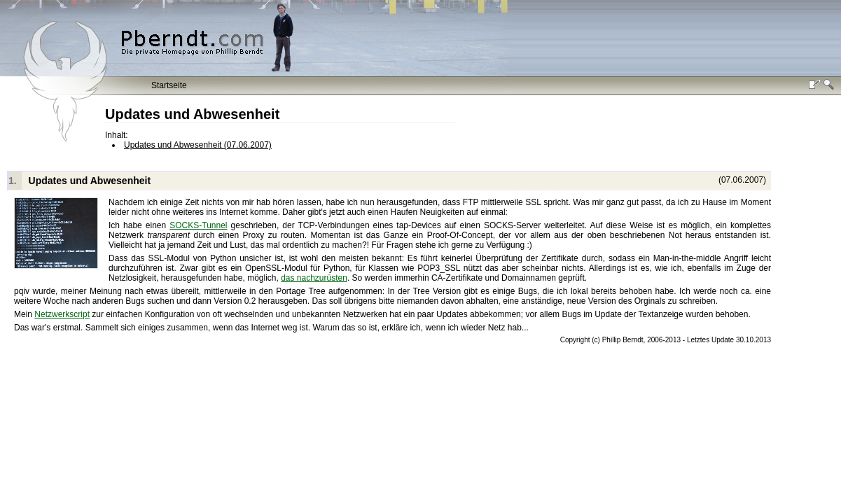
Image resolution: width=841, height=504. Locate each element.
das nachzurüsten (314, 278)
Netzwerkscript (62, 314)
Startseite (169, 85)
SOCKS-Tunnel (198, 225)
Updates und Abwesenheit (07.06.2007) (198, 145)
